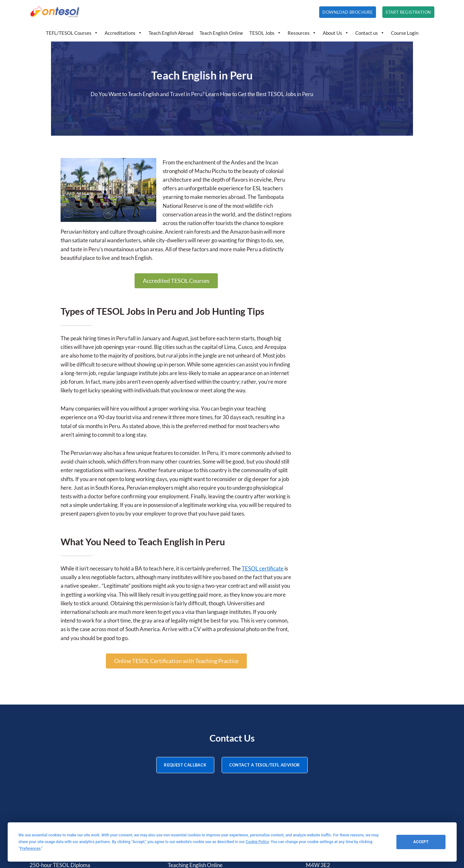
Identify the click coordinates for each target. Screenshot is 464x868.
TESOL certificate (252, 501)
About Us (336, 33)
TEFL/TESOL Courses (72, 33)
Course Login (405, 33)
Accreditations (123, 33)
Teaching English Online (195, 772)
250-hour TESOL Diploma (60, 772)
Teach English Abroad (171, 33)
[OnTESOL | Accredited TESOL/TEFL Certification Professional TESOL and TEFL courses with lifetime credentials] (55, 12)
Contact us (370, 33)
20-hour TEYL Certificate (59, 780)
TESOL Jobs (265, 33)
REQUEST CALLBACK (185, 671)
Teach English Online (221, 33)
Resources (302, 33)
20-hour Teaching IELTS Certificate (70, 789)
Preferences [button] (30, 849)
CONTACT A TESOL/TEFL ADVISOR (265, 671)
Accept (421, 842)
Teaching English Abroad (196, 763)
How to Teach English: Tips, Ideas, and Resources (224, 780)
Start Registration (408, 12)
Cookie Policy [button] (257, 842)
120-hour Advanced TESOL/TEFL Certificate (83, 763)
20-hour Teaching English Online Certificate (80, 806)
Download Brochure (348, 12)
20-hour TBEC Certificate (60, 798)
